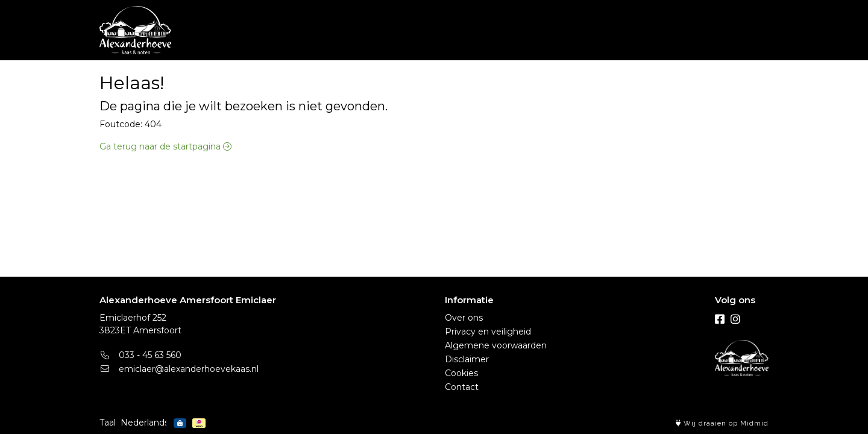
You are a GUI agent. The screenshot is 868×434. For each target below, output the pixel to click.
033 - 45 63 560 (140, 355)
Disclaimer (467, 359)
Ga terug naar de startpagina (165, 146)
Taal (108, 423)
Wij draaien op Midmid (722, 423)
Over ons (464, 318)
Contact (462, 387)
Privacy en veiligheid (488, 332)
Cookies (461, 373)
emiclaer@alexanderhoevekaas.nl (179, 369)
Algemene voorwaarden (496, 345)
